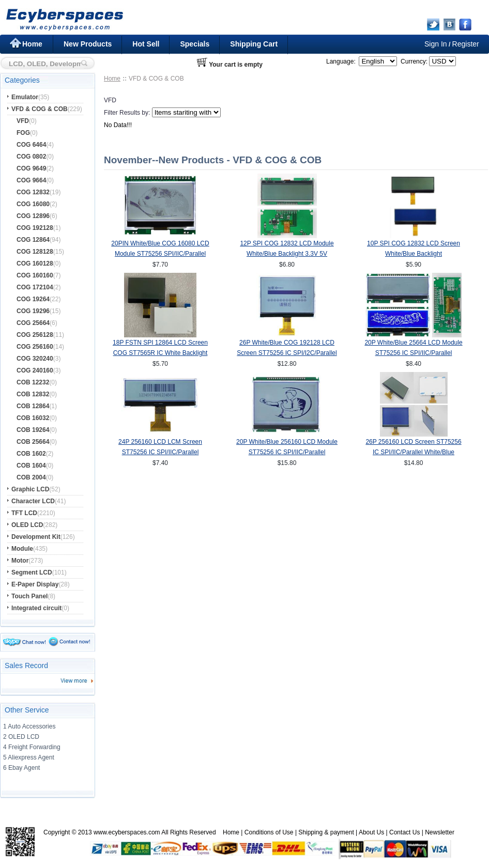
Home (32, 44)
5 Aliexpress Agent (29, 757)
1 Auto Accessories (29, 726)
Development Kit (36, 537)
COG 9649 (31, 168)
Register (466, 44)
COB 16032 (33, 418)
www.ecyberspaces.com (127, 832)
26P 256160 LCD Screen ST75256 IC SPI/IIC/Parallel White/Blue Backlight (413, 452)
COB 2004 (31, 477)
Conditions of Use (269, 832)
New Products (88, 44)
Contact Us (404, 832)
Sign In (436, 44)
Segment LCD (32, 572)
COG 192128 (35, 228)
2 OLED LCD (21, 737)
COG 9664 (31, 180)
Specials (195, 44)
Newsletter (440, 832)
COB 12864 (33, 406)
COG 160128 (35, 263)
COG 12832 (33, 192)
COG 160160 (35, 275)
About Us (371, 832)
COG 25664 (33, 323)
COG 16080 (33, 204)
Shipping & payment (326, 832)
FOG (23, 133)
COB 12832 (33, 394)
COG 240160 (35, 370)
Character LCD (33, 501)
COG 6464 (31, 145)
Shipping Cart (254, 44)
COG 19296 (33, 311)
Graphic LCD (30, 489)
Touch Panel (29, 596)
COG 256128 (35, 335)
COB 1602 (31, 454)
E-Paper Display (35, 584)
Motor (20, 561)
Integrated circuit (36, 608)
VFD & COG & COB (40, 109)
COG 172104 (35, 287)
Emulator (25, 97)
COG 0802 (31, 157)
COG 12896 (33, 216)
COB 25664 (33, 442)
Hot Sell (146, 44)
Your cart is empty (236, 65)
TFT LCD (24, 513)
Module (22, 549)
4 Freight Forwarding (32, 747)
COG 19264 (33, 299)
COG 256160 (35, 347)
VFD (23, 121)
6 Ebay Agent (21, 768)
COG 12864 (33, 240)
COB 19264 (33, 430)
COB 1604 (31, 466)
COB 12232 (33, 382)
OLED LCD (27, 525)
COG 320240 (35, 359)
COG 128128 (35, 252)
